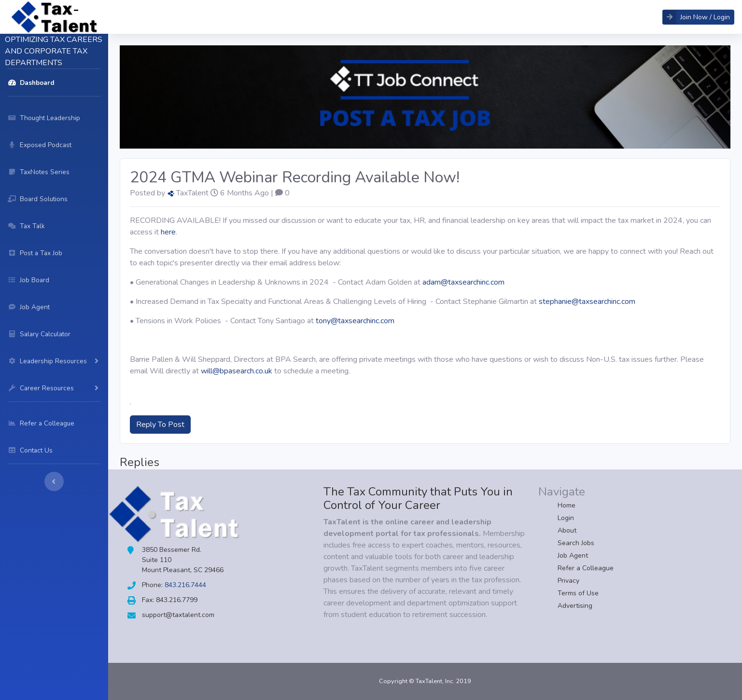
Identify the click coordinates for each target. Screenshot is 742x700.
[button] (698, 17)
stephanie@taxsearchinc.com (587, 302)
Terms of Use (578, 593)
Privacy (568, 581)
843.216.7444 (185, 585)
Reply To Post (160, 425)
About (567, 530)
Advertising (575, 606)
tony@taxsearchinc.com (355, 321)
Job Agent (573, 556)
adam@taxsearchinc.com (463, 282)
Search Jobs (576, 543)
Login (566, 518)
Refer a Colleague (586, 568)
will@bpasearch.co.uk (237, 371)
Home (567, 505)
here (168, 232)
